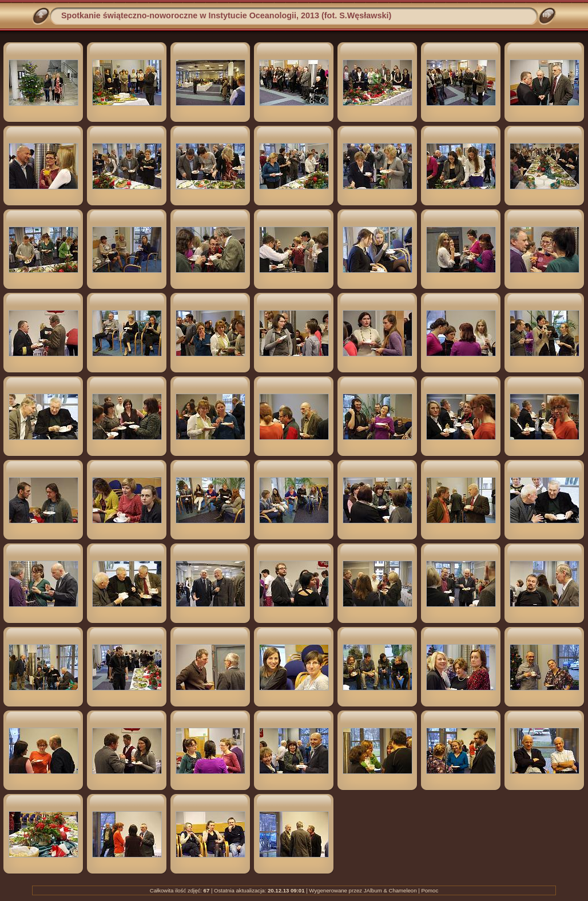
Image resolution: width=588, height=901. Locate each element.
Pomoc (430, 890)
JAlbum (373, 890)
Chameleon (402, 890)
